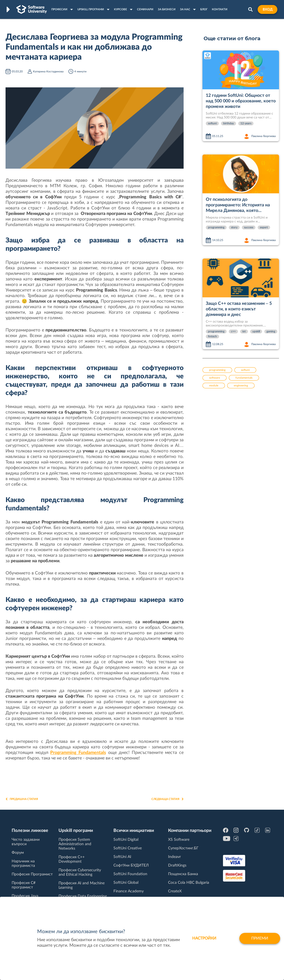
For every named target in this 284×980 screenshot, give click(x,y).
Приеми (260, 938)
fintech (212, 336)
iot (244, 331)
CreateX (175, 891)
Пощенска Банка (183, 874)
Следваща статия (168, 799)
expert (264, 227)
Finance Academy (129, 891)
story (234, 227)
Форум (18, 853)
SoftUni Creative (128, 848)
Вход (267, 9)
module (214, 386)
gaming (271, 331)
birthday (229, 123)
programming (216, 227)
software (215, 378)
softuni (212, 123)
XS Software (179, 840)
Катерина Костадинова (48, 72)
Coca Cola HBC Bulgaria (189, 883)
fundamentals (244, 378)
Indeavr (174, 857)
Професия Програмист (32, 874)
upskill (256, 331)
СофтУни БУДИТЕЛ (131, 865)
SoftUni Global (126, 883)
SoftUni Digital (126, 840)
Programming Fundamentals (78, 753)
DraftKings (177, 865)
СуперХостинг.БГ (183, 848)
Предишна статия (22, 799)
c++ (233, 331)
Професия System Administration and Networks (75, 844)
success (249, 227)
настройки (204, 938)
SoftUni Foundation (130, 874)
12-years (246, 123)
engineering (241, 386)
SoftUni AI (122, 857)
